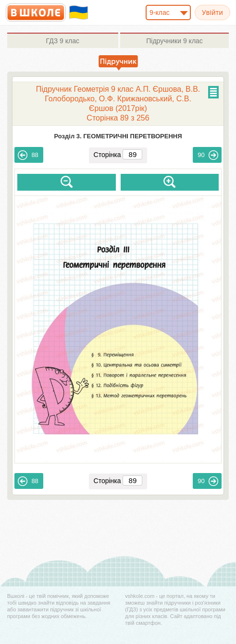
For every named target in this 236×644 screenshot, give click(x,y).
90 (208, 155)
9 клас (63, 41)
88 (28, 155)
